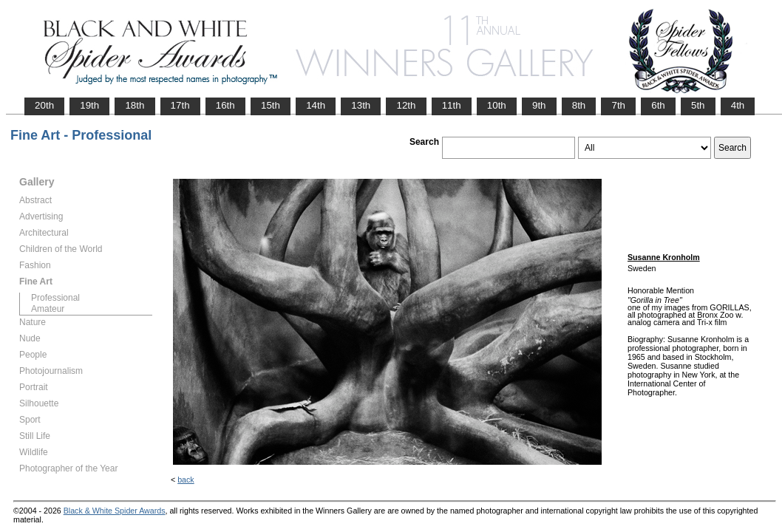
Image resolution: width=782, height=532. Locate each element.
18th (135, 105)
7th (618, 105)
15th (271, 105)
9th (539, 105)
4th (738, 105)
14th (316, 105)
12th (406, 105)
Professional (55, 298)
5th (698, 105)
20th (44, 105)
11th (452, 105)
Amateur (48, 309)
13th (361, 105)
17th (180, 105)
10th (497, 105)
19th (89, 105)
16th (225, 105)
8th (579, 105)
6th (658, 105)
